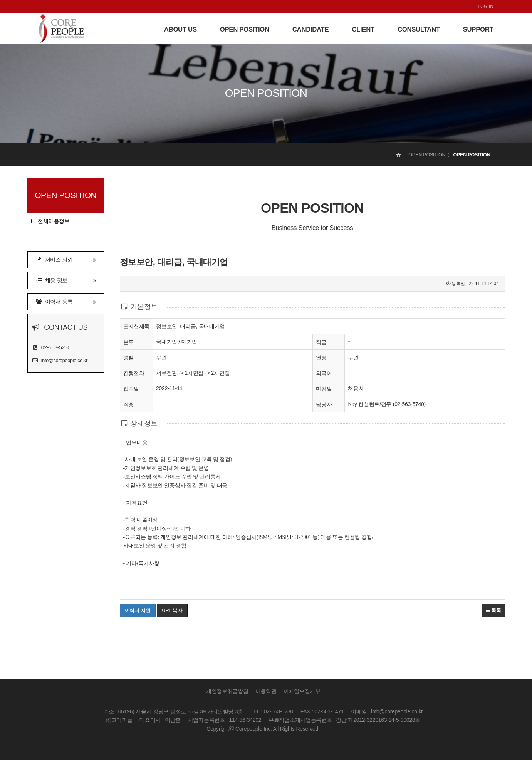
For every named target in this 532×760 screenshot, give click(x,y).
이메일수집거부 (302, 691)
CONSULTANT (419, 29)
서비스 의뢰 (66, 259)
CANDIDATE (311, 29)
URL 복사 (172, 610)
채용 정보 (66, 280)
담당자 (324, 404)
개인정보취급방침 (227, 691)
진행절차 (134, 373)
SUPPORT (478, 29)
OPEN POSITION (245, 29)
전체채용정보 (50, 221)
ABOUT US (180, 29)
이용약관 (266, 691)
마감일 (324, 389)
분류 (128, 341)
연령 (321, 357)
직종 (128, 404)
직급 (321, 342)
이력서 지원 (135, 608)
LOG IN (486, 6)
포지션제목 (137, 326)
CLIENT (363, 29)
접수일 (131, 388)
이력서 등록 (66, 301)
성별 (128, 357)
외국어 (324, 373)
